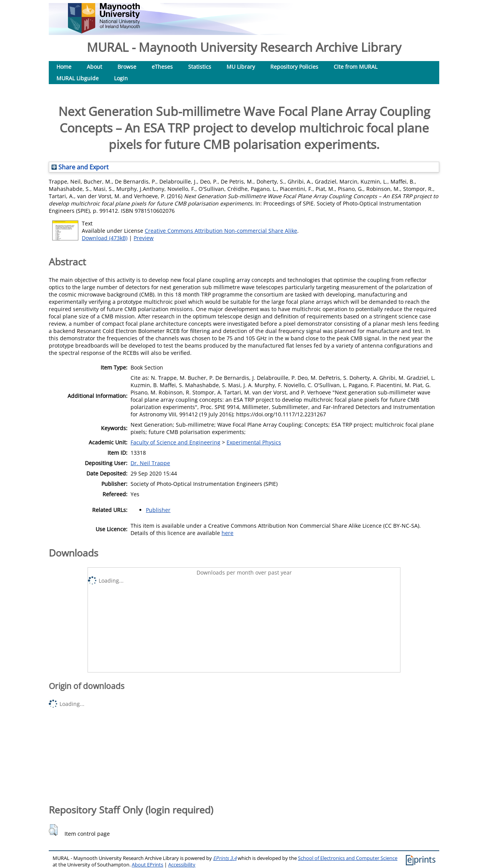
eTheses (162, 67)
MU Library (241, 67)
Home (64, 67)
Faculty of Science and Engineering (175, 442)
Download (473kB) (105, 238)
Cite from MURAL (356, 67)
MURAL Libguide (78, 78)
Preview (144, 238)
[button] (53, 830)
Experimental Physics (254, 442)
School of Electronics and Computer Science (348, 858)
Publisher (158, 510)
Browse (127, 67)
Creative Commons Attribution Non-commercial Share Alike (221, 231)
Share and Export (80, 167)
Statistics (200, 67)
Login (121, 78)
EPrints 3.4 (225, 858)
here (227, 533)
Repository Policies (294, 67)
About (94, 67)
